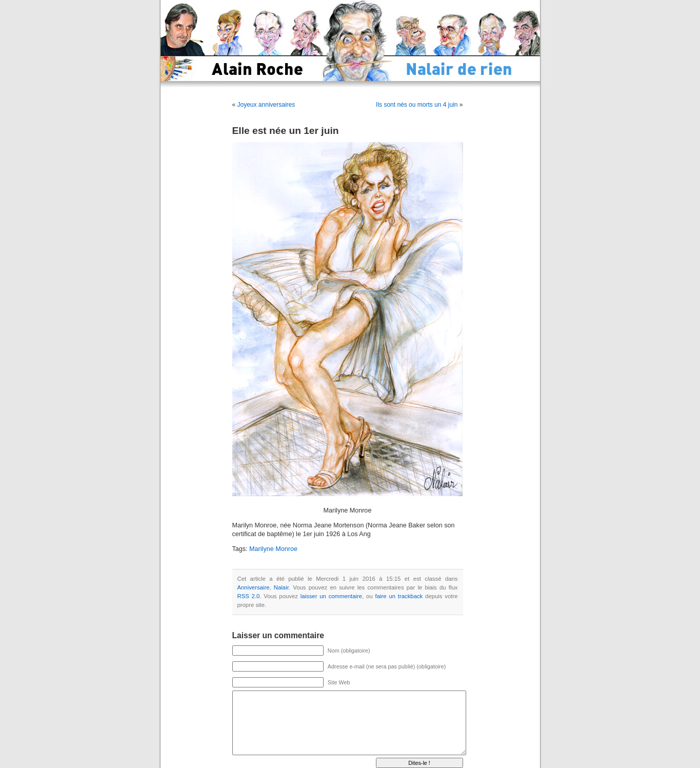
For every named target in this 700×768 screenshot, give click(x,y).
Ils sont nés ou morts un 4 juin (417, 105)
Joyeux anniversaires (266, 105)
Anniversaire (254, 587)
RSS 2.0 (249, 596)
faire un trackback (399, 596)
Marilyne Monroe (273, 549)
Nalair (281, 587)
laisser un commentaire (331, 596)
